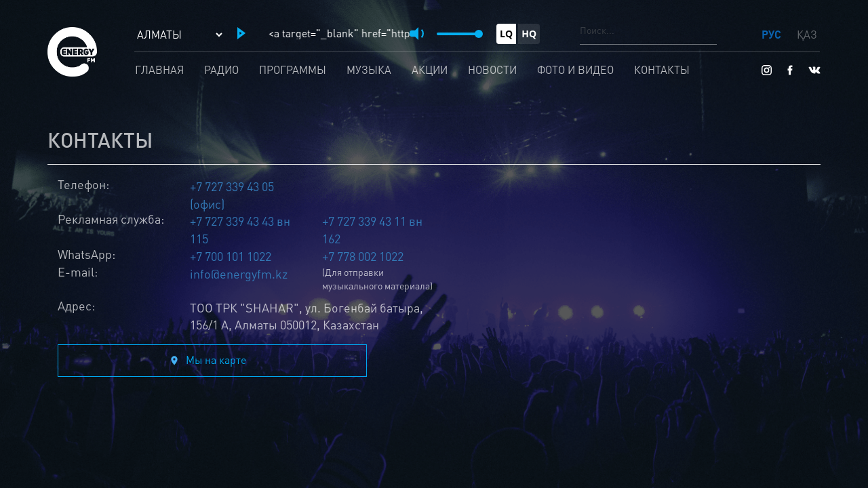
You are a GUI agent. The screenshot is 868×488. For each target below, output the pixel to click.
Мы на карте (216, 360)
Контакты (662, 70)
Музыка (369, 70)
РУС (773, 34)
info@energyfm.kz (239, 274)
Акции (430, 70)
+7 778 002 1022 (363, 256)
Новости (492, 70)
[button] (241, 33)
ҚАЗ (807, 35)
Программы (293, 70)
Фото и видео (575, 70)
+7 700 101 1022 (231, 256)
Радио (221, 70)
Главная (159, 70)
